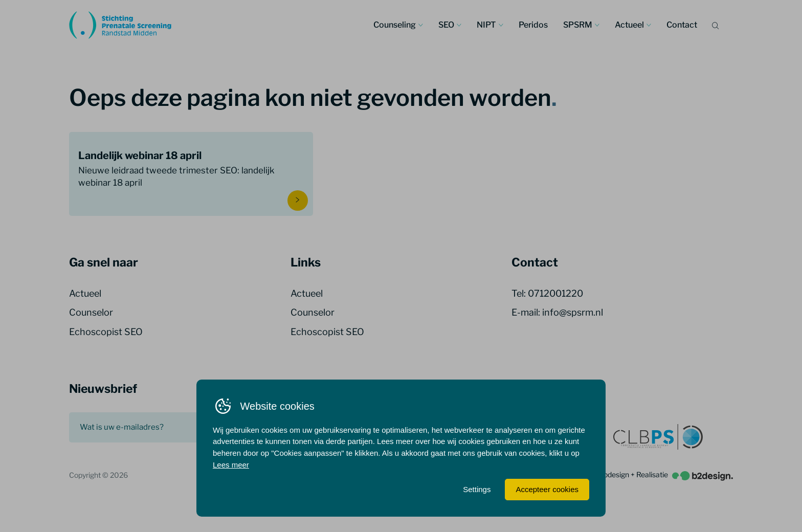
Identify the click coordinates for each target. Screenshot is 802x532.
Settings (477, 489)
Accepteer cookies (547, 489)
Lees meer (231, 465)
